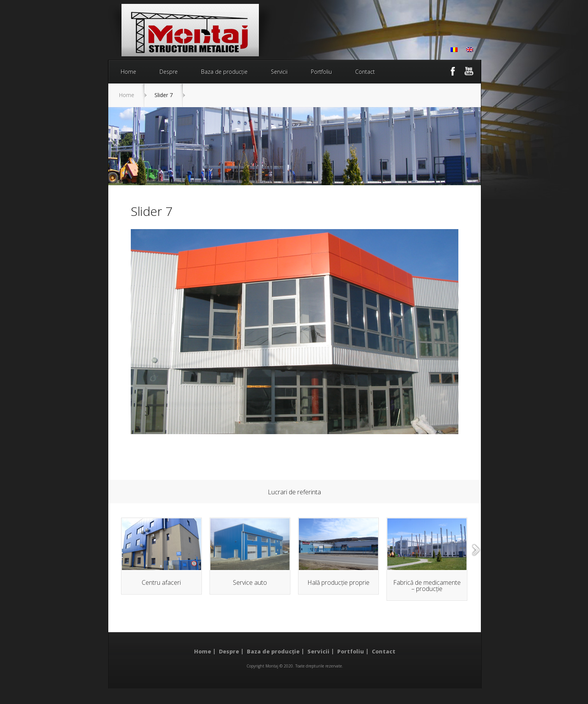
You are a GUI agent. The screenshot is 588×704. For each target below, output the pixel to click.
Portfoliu (321, 72)
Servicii (279, 72)
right (476, 550)
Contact (365, 72)
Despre (169, 72)
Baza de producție (224, 72)
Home (128, 72)
